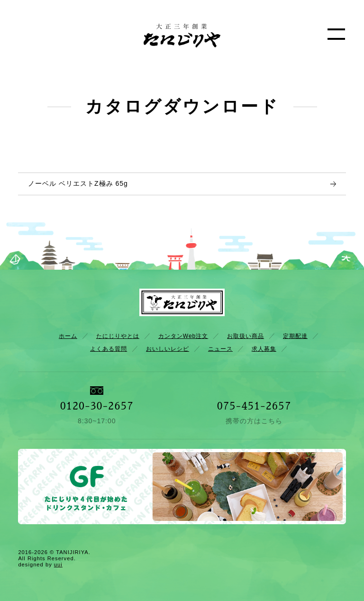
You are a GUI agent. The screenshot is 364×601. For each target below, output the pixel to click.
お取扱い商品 (246, 336)
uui (58, 565)
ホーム (68, 336)
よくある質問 (109, 349)
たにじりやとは (118, 336)
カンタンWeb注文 (183, 336)
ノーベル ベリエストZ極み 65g (78, 183)
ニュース (220, 349)
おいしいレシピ (168, 349)
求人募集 (264, 349)
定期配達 (295, 336)
